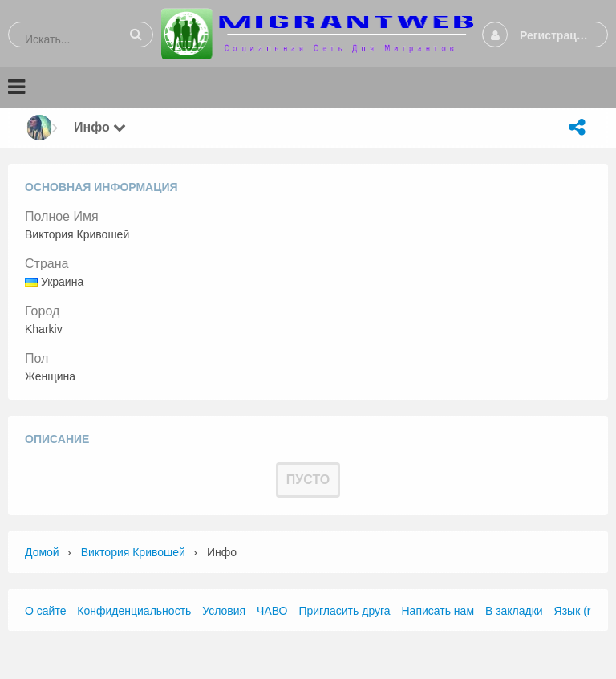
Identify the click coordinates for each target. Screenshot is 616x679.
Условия (224, 611)
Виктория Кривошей (133, 552)
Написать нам (438, 611)
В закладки (514, 611)
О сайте (45, 611)
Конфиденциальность (134, 611)
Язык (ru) (577, 611)
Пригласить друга (344, 611)
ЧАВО (272, 611)
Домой (42, 552)
